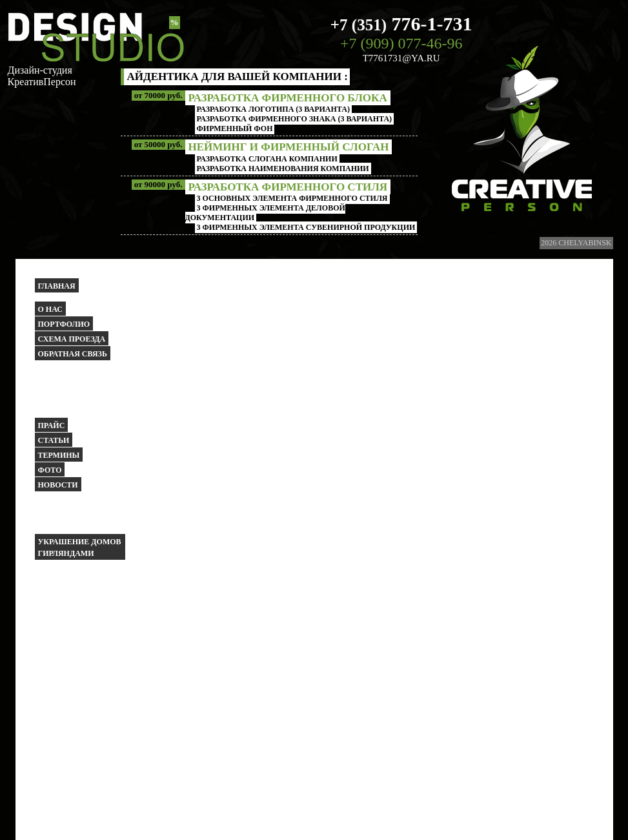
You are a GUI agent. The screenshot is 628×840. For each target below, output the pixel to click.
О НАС (50, 309)
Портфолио (64, 324)
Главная (57, 286)
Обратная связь (73, 354)
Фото (50, 470)
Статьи (54, 440)
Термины (59, 455)
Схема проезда (72, 339)
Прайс (52, 425)
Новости (58, 485)
